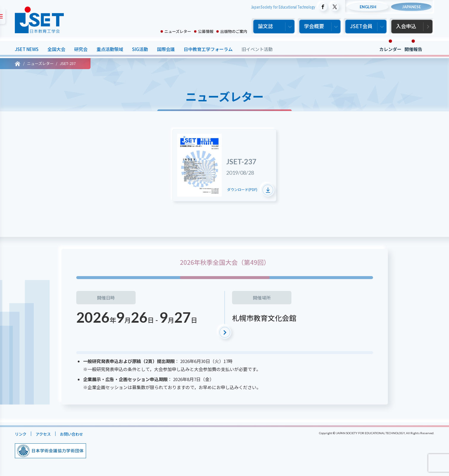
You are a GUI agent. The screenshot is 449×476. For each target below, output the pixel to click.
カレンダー (390, 49)
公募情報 (206, 31)
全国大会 (56, 49)
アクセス (46, 434)
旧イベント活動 (257, 49)
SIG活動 (140, 49)
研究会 (81, 49)
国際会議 (166, 49)
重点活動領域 (110, 49)
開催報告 (413, 49)
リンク (22, 434)
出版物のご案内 (234, 31)
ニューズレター (178, 31)
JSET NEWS (27, 49)
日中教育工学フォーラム (208, 49)
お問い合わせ (77, 434)
